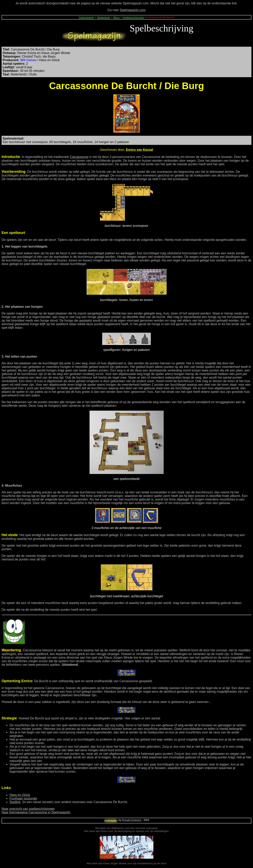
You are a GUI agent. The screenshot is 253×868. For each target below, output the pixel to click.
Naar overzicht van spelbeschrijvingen (28, 809)
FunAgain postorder (23, 798)
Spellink (15, 802)
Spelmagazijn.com (133, 10)
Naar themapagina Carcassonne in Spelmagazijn (36, 812)
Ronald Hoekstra (132, 820)
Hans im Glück (20, 795)
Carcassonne (79, 157)
